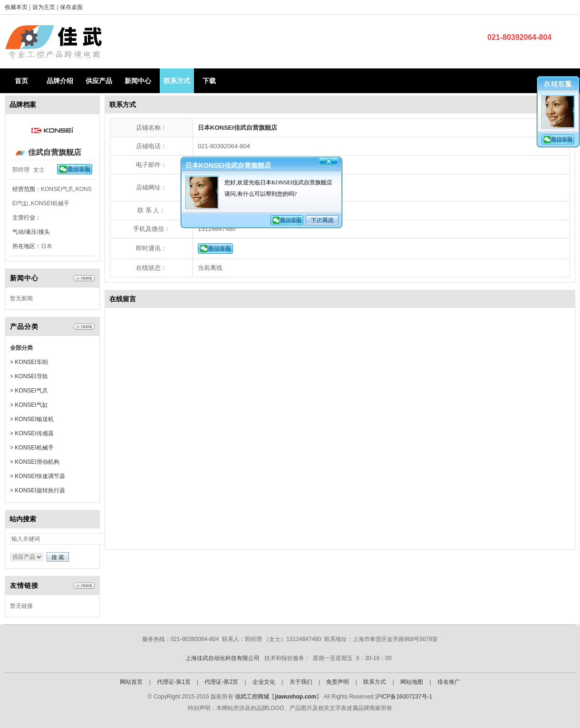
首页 (21, 81)
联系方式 (177, 81)
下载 (209, 81)
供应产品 (99, 81)
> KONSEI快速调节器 (38, 476)
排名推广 (449, 682)
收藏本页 (16, 7)
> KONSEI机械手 (32, 448)
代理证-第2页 (221, 682)
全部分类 (21, 348)
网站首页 (131, 682)
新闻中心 (138, 81)
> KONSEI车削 (29, 362)
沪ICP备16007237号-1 (404, 697)
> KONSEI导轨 (29, 376)
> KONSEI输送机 (32, 419)
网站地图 (412, 682)
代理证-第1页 (174, 682)
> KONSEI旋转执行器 (38, 490)
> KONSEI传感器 (32, 433)
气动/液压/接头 (31, 232)
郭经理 (21, 170)
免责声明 (338, 682)
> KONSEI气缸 (29, 405)
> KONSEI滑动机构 (35, 462)
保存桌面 (71, 7)
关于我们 (301, 682)
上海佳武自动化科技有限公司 (222, 658)
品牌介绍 (60, 81)
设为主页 (44, 7)
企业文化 (264, 682)
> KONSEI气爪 (29, 391)
